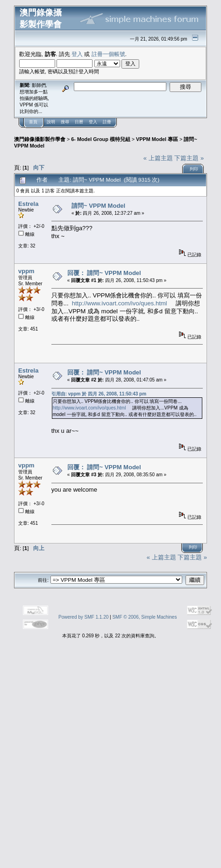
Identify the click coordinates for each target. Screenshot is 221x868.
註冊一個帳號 (108, 54)
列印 (194, 169)
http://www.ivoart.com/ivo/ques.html (120, 303)
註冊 (107, 122)
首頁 (33, 122)
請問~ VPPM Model (98, 206)
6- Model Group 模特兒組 (100, 139)
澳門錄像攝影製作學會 (40, 139)
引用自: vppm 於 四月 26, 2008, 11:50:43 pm (99, 394)
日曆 (79, 122)
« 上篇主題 (158, 158)
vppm (26, 271)
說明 (51, 122)
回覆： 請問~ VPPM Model (104, 273)
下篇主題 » (189, 158)
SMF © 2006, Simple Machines (144, 617)
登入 (77, 54)
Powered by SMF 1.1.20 (83, 617)
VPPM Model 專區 (157, 139)
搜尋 (65, 122)
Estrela (28, 204)
